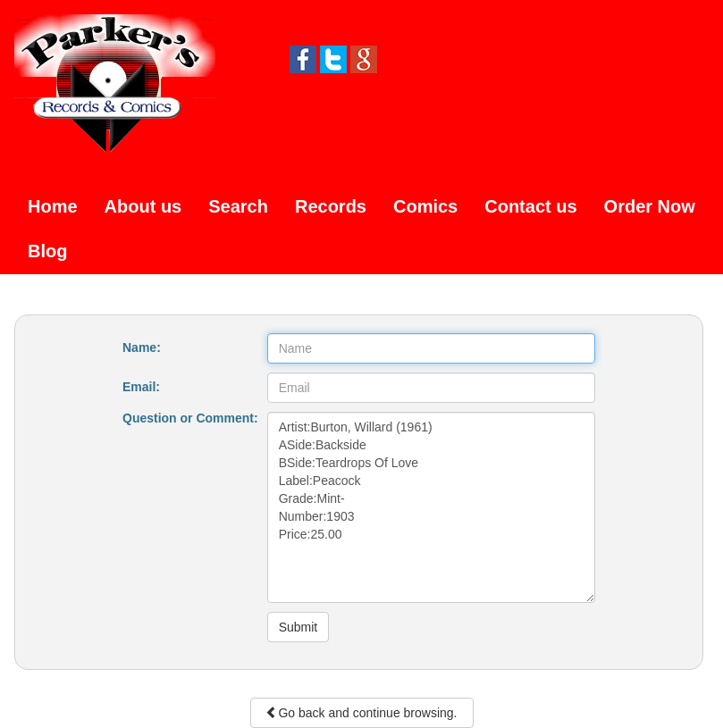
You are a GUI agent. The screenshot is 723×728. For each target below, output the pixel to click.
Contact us (530, 206)
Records (331, 206)
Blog (47, 251)
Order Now (650, 206)
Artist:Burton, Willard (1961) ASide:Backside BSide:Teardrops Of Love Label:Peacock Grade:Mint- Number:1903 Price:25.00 (431, 507)
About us (143, 206)
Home (53, 206)
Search (238, 206)
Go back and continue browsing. (361, 713)
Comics (425, 206)
